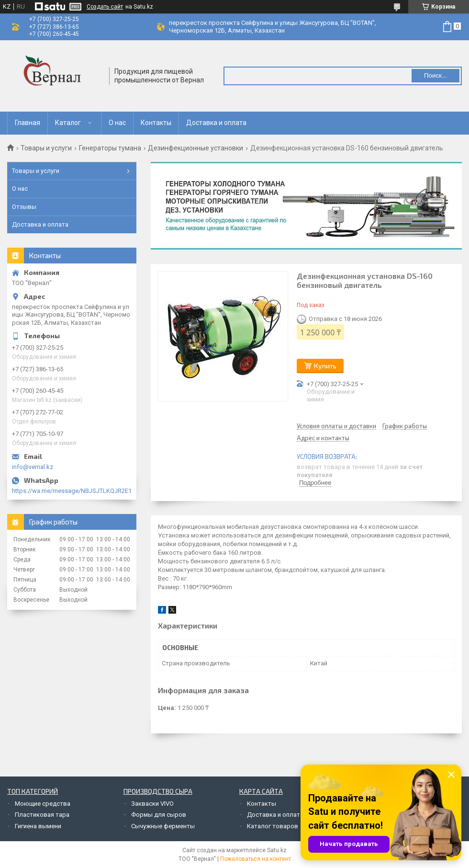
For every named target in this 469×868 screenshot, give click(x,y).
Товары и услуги (46, 148)
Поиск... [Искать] (435, 75)
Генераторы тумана (110, 148)
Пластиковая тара (42, 815)
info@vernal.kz (33, 467)
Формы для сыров (159, 815)
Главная (28, 123)
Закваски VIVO (152, 804)
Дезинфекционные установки (195, 148)
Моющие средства (43, 804)
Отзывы (24, 207)
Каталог (68, 123)
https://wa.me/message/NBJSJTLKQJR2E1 (72, 491)
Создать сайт (105, 7)
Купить (325, 366)
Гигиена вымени (38, 826)
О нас (117, 123)
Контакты (156, 123)
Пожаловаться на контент (256, 859)
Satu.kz (277, 850)
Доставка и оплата (216, 123)
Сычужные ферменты (163, 826)
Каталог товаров (273, 826)
